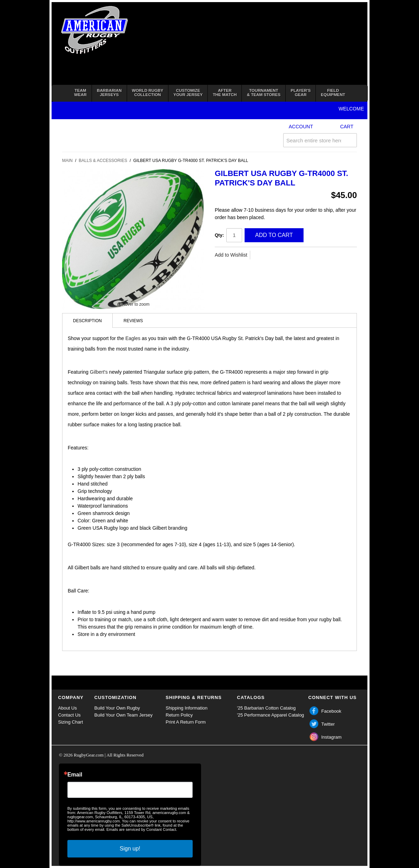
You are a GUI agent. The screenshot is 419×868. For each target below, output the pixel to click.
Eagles (133, 338)
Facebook (331, 711)
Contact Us (69, 715)
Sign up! (130, 849)
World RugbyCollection (148, 92)
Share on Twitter (277, 255)
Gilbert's (99, 372)
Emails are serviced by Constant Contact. (142, 829)
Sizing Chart (71, 722)
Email (75, 775)
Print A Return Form (186, 722)
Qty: (219, 235)
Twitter (328, 724)
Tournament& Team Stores (264, 92)
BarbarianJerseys (109, 92)
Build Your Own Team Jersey (124, 715)
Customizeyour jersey (188, 92)
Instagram (332, 737)
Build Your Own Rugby (117, 708)
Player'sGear (301, 92)
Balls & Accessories (103, 161)
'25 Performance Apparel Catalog (270, 715)
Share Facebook (262, 255)
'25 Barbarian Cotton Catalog (266, 708)
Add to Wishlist (231, 255)
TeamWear (80, 92)
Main (67, 161)
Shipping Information (187, 708)
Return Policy (179, 715)
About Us (68, 708)
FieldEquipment (333, 92)
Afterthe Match (225, 92)
